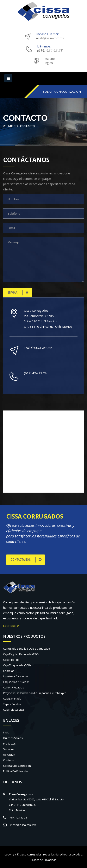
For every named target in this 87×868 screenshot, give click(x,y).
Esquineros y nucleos (16, 682)
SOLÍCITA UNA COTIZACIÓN (62, 92)
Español (50, 59)
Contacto (9, 760)
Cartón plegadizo (14, 687)
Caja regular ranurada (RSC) (21, 654)
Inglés (49, 63)
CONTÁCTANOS (26, 560)
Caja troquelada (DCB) (17, 665)
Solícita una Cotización (17, 766)
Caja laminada (12, 699)
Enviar (18, 293)
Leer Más (11, 626)
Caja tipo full (11, 660)
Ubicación (9, 755)
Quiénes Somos (13, 738)
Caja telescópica (13, 710)
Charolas (9, 671)
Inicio (9, 126)
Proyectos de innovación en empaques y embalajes (35, 693)
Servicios (9, 749)
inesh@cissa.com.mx (50, 38)
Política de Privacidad (16, 771)
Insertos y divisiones (16, 676)
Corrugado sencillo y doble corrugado (27, 649)
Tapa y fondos (12, 704)
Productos (9, 744)
